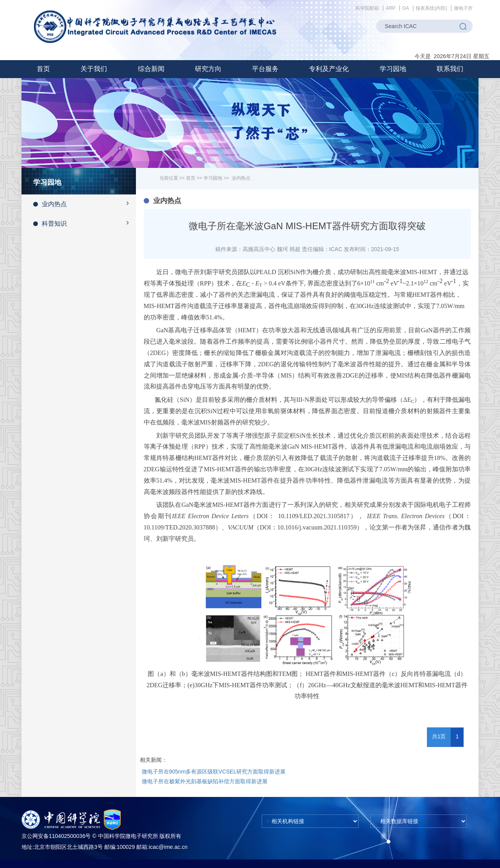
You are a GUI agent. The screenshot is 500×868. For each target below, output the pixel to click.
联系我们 (450, 69)
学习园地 (213, 178)
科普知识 (85, 223)
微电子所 (463, 8)
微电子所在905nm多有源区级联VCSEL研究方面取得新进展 (214, 772)
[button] (94, 69)
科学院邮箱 (367, 8)
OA (406, 8)
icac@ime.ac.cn (168, 847)
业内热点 (85, 203)
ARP (390, 8)
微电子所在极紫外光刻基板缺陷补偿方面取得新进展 (205, 781)
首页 (43, 69)
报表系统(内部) (431, 8)
